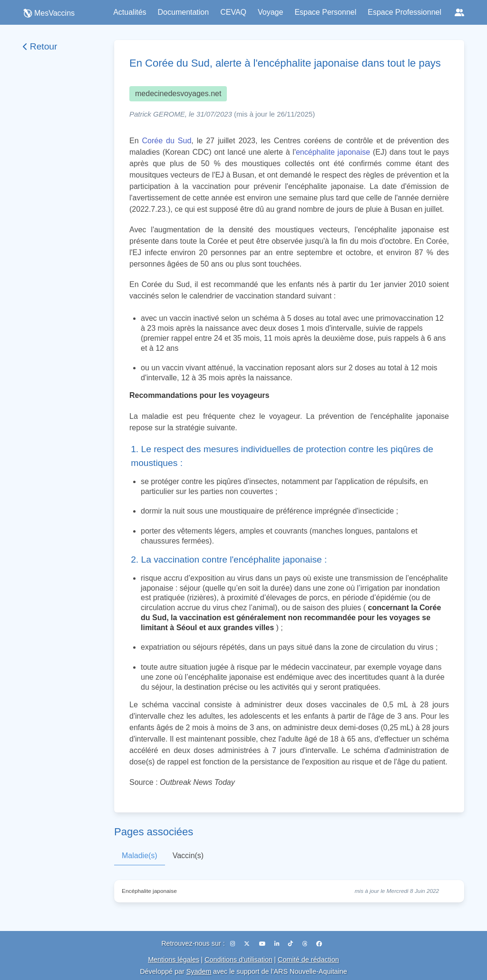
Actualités (130, 12)
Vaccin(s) (188, 856)
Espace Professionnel (404, 12)
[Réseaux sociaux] (459, 12)
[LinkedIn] (278, 944)
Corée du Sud (167, 141)
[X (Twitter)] (248, 944)
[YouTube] (263, 944)
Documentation (184, 12)
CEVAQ (233, 12)
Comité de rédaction (308, 960)
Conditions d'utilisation (239, 960)
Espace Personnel (325, 12)
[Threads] (306, 944)
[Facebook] (319, 944)
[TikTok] (291, 944)
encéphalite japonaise (333, 152)
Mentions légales (174, 960)
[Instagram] (233, 944)
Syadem (199, 971)
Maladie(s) (140, 856)
